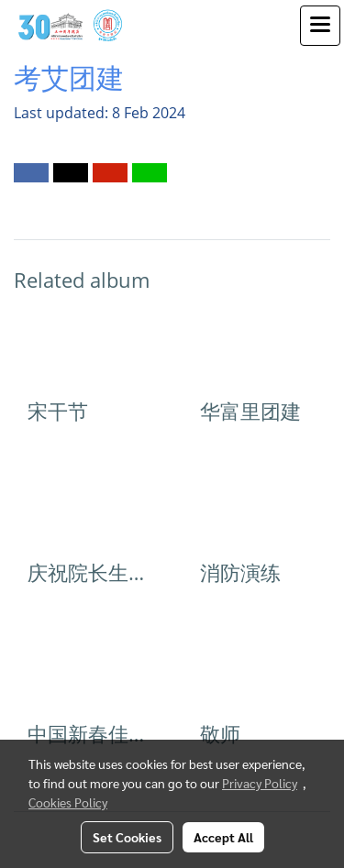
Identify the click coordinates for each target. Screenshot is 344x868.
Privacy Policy (260, 783)
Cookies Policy (68, 802)
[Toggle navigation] (320, 26)
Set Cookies (127, 837)
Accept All (223, 837)
